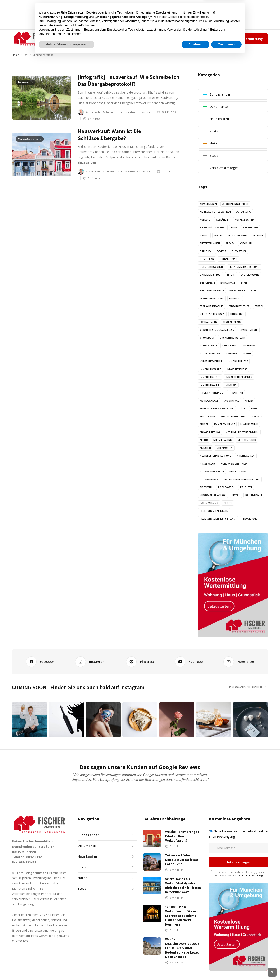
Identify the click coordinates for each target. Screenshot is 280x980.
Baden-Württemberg (213, 228)
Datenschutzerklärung (250, 850)
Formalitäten (208, 322)
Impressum (210, 39)
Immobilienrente (210, 377)
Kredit (255, 409)
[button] (77, 39)
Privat (236, 495)
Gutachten (229, 346)
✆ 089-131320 (174, 39)
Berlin (218, 235)
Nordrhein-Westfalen (234, 464)
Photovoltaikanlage (213, 495)
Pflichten (246, 487)
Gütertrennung (210, 353)
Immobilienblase (238, 361)
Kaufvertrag (231, 401)
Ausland (205, 220)
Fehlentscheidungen (212, 314)
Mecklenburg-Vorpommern (242, 432)
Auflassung (244, 212)
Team (195, 39)
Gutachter (248, 346)
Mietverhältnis (223, 440)
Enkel (244, 283)
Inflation (231, 385)
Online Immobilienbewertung (242, 479)
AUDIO (116, 39)
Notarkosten (238, 472)
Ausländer (223, 220)
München (205, 448)
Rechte (228, 503)
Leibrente (256, 416)
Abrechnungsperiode (235, 204)
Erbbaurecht (237, 291)
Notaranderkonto (212, 472)
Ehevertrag (207, 259)
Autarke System (245, 220)
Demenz (222, 251)
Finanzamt (237, 314)
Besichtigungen (237, 235)
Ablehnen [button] (196, 968)
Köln (242, 409)
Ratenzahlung (209, 503)
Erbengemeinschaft (212, 298)
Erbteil (259, 306)
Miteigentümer (247, 440)
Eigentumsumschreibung (244, 267)
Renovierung (250, 519)
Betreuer (258, 235)
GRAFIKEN (135, 39)
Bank (234, 228)
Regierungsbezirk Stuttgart (218, 519)
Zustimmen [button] (226, 968)
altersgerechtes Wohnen (215, 212)
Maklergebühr (249, 424)
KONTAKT (156, 39)
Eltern (231, 275)
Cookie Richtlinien (258, 972)
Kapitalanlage (209, 401)
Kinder (249, 401)
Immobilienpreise (237, 369)
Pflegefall (206, 487)
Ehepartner (239, 251)
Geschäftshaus (232, 322)
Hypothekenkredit (211, 361)
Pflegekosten (226, 487)
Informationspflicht (213, 393)
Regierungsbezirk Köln (214, 511)
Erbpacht (235, 298)
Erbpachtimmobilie (211, 306)
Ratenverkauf (254, 495)
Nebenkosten (225, 448)
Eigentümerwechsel (212, 267)
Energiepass (228, 283)
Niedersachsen (246, 456)
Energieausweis (250, 275)
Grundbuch (207, 338)
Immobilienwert (210, 385)
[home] (34, 39)
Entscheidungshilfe (212, 291)
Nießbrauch (207, 464)
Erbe (254, 291)
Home (16, 55)
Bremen (230, 243)
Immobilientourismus (239, 377)
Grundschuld (208, 346)
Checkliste (246, 243)
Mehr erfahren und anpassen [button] (66, 968)
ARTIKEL (99, 39)
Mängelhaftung (210, 432)
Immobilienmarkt (210, 369)
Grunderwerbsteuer (232, 338)
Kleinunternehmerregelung (217, 409)
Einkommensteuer (211, 275)
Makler (204, 424)
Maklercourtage (224, 424)
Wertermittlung (250, 39)
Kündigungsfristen (233, 416)
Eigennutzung (228, 259)
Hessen (247, 353)
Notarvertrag (209, 479)
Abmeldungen (208, 204)
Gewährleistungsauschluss (217, 330)
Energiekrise (207, 283)
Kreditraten (208, 416)
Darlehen (206, 251)
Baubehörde (250, 228)
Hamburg (231, 353)
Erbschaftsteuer (239, 306)
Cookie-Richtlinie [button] (179, 940)
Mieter (204, 440)
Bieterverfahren (210, 243)
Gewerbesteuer (249, 330)
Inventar (237, 393)
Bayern (204, 235)
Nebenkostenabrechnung (216, 456)
